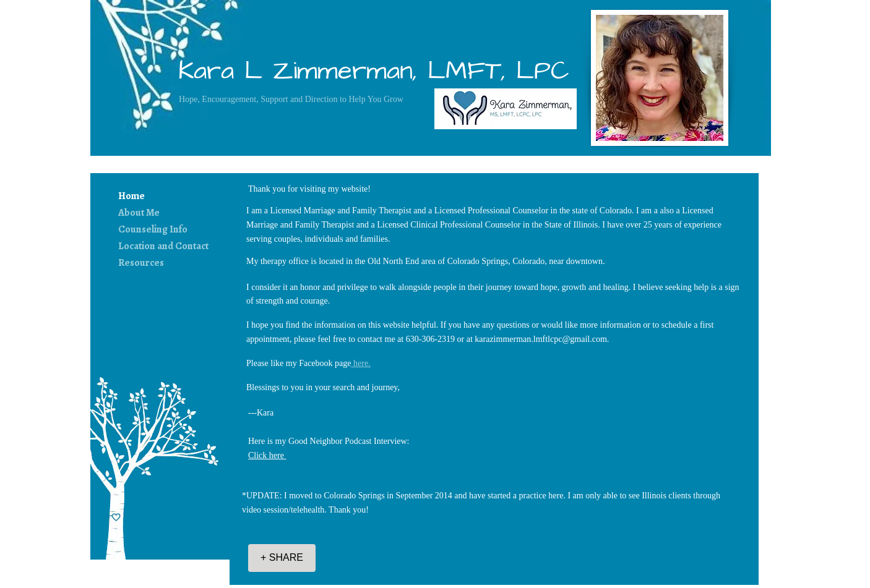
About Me (139, 213)
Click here (267, 455)
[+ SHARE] (282, 558)
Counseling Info (153, 229)
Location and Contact (163, 246)
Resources (141, 263)
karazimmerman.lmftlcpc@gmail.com (541, 339)
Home (131, 196)
